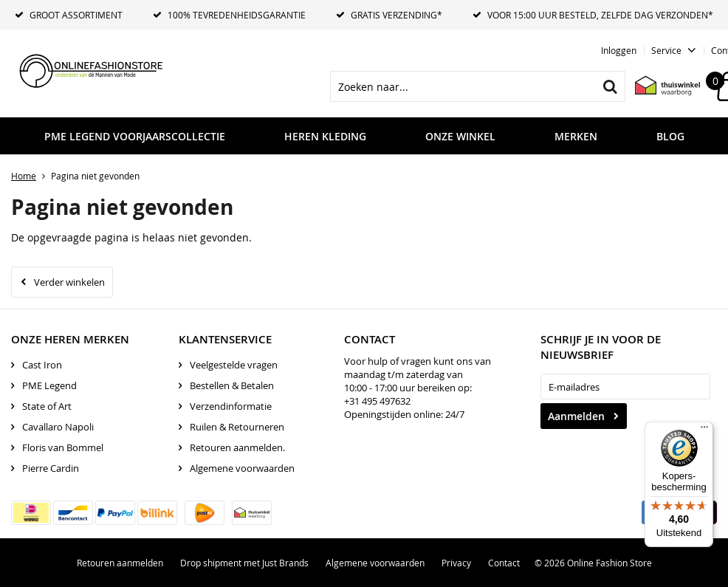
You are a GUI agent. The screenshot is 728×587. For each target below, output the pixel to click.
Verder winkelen (69, 282)
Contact (504, 563)
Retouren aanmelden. (237, 447)
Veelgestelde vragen (234, 365)
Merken (576, 136)
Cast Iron (42, 365)
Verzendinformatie (231, 406)
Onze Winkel (460, 136)
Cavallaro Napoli (58, 427)
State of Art (47, 406)
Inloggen (619, 50)
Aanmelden (576, 416)
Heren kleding (325, 136)
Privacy (456, 563)
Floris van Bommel (63, 447)
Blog (670, 136)
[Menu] (704, 430)
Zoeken (610, 86)
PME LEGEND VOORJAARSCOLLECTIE (135, 136)
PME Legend (49, 385)
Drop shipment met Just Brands (244, 563)
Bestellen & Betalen (232, 385)
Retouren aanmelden (120, 563)
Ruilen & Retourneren (237, 427)
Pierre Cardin (51, 468)
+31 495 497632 (377, 401)
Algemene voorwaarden (242, 468)
